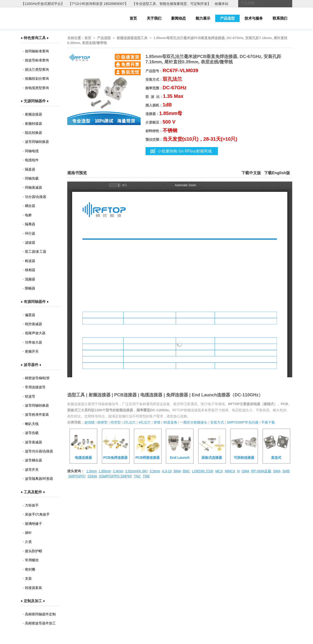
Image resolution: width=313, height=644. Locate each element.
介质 (28, 542)
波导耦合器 (34, 460)
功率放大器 (34, 342)
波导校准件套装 (37, 414)
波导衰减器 (34, 442)
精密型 (102, 422)
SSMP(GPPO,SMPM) (115, 476)
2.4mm (118, 471)
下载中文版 (251, 173)
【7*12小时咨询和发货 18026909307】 (98, 4)
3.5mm (155, 471)
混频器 (30, 279)
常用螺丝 (32, 560)
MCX (219, 471)
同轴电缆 (32, 151)
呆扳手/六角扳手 (37, 514)
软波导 (30, 396)
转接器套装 (34, 588)
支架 (28, 578)
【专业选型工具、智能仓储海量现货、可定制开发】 (171, 4)
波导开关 (32, 470)
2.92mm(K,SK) (136, 471)
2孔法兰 (130, 422)
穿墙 (157, 422)
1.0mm (92, 471)
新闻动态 (179, 18)
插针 (28, 533)
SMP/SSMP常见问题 (243, 422)
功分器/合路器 (36, 197)
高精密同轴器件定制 (40, 614)
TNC (137, 476)
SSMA (92, 476)
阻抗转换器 (34, 133)
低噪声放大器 (35, 333)
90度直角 (170, 422)
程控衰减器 (34, 324)
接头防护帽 (34, 551)
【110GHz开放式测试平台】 (43, 4)
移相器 (30, 270)
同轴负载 (32, 178)
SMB (286, 471)
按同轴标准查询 (37, 51)
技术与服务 (254, 18)
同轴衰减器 (34, 187)
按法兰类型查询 (37, 69)
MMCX (230, 471)
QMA (245, 471)
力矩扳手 (32, 505)
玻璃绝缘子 (34, 524)
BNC (186, 471)
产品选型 (227, 18)
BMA (177, 471)
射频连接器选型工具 (132, 38)
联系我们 (280, 18)
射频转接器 (34, 124)
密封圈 (30, 569)
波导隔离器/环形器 (39, 479)
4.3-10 (167, 471)
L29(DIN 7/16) (203, 471)
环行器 (30, 233)
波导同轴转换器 (37, 142)
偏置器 (30, 315)
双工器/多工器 (36, 252)
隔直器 (30, 169)
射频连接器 (34, 114)
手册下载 (268, 422)
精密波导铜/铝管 (37, 378)
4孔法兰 (145, 422)
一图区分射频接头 (194, 422)
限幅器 (30, 288)
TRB (146, 476)
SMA (277, 471)
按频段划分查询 (37, 79)
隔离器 (30, 224)
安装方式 (217, 422)
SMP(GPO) (77, 476)
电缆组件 (32, 160)
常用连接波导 (35, 387)
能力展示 (203, 18)
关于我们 (154, 18)
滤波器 (30, 242)
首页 (133, 18)
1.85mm (105, 471)
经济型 (116, 422)
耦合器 (30, 206)
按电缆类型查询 (37, 88)
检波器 (30, 261)
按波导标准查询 (37, 60)
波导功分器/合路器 (39, 451)
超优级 (89, 422)
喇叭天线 (32, 424)
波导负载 (32, 433)
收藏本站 (222, 4)
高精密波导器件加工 (40, 623)
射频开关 (32, 351)
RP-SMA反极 (261, 471)
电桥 (28, 215)
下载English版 (277, 173)
